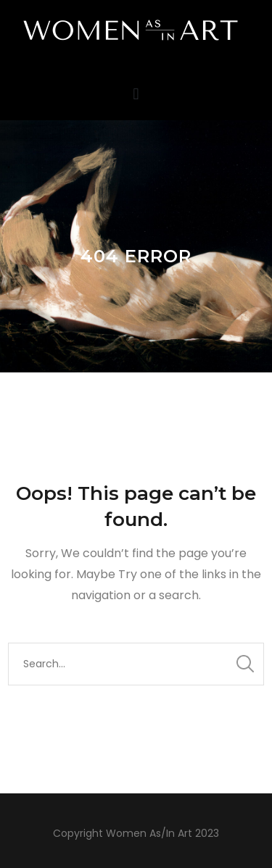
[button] (136, 94)
